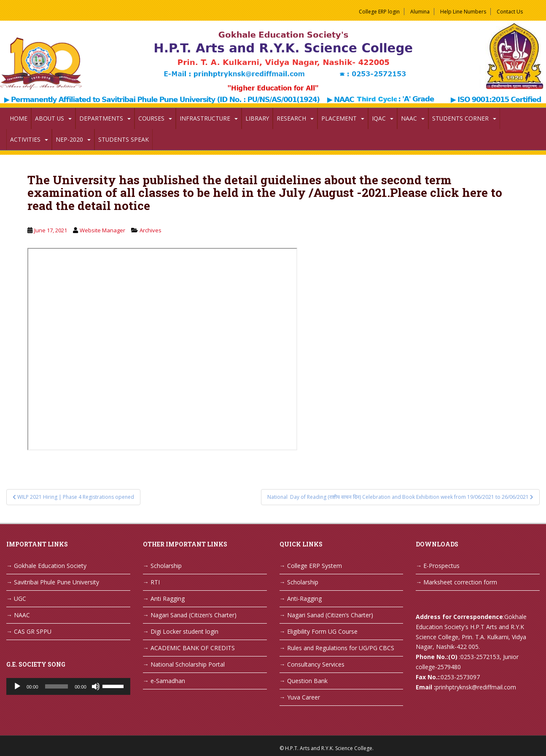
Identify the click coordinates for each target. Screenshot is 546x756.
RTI (155, 582)
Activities (25, 139)
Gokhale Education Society (50, 566)
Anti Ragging (168, 599)
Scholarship (166, 566)
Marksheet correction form (460, 582)
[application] (68, 686)
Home (19, 118)
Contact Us (510, 12)
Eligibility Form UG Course (322, 631)
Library (257, 118)
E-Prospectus (441, 566)
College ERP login (379, 12)
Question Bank (307, 681)
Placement (339, 118)
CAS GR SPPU (33, 631)
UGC (20, 599)
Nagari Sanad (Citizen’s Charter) (194, 615)
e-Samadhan (168, 681)
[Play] (17, 686)
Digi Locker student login (184, 631)
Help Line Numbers (463, 12)
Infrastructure (205, 118)
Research (291, 118)
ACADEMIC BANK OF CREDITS (193, 648)
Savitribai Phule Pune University (56, 582)
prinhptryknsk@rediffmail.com (476, 687)
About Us (50, 118)
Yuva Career (304, 697)
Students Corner (460, 118)
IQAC (379, 118)
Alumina (420, 12)
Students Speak (124, 139)
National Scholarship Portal (188, 664)
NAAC (409, 118)
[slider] (57, 686)
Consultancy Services (316, 664)
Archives (151, 230)
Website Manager (102, 230)
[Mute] (96, 686)
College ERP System (315, 566)
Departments (101, 118)
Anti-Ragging (304, 599)
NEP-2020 (69, 139)
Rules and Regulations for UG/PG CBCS (341, 648)
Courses (151, 118)
